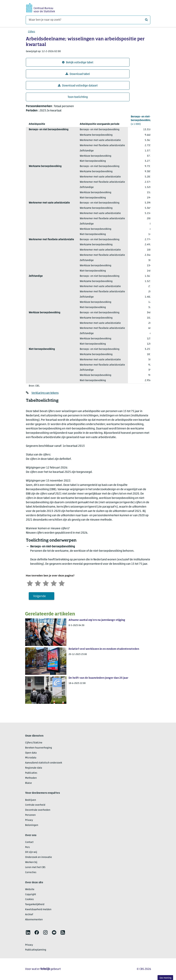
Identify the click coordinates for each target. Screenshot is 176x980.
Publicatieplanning (36, 950)
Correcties (31, 872)
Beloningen (32, 825)
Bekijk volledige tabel (78, 62)
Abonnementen (34, 920)
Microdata (31, 758)
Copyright (31, 895)
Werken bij (31, 862)
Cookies (29, 899)
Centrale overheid (35, 805)
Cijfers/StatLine (34, 743)
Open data (31, 753)
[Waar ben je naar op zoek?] (88, 20)
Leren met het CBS (35, 867)
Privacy (29, 820)
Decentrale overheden (38, 810)
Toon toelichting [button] (78, 97)
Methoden (31, 778)
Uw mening (165, 978)
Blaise (28, 783)
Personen (30, 815)
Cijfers (32, 32)
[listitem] (28, 932)
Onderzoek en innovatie (39, 857)
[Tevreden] (54, 583)
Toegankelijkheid (35, 904)
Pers (27, 847)
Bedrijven (31, 800)
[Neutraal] (46, 583)
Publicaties (31, 773)
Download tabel (78, 74)
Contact (29, 842)
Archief (29, 915)
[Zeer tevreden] (62, 583)
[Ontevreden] (38, 583)
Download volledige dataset (78, 86)
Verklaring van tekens (45, 393)
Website (30, 889)
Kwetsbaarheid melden (38, 910)
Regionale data (34, 768)
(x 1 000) (141, 120)
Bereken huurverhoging (39, 748)
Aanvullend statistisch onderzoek (44, 763)
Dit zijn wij (31, 852)
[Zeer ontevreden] (30, 583)
